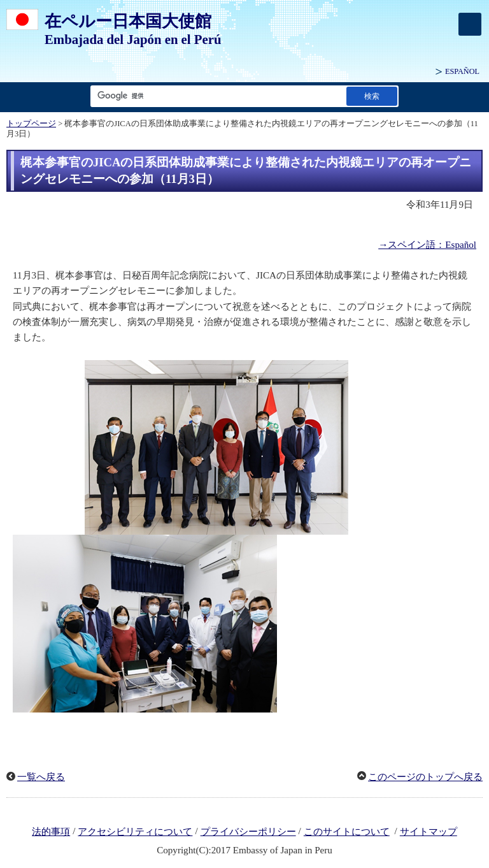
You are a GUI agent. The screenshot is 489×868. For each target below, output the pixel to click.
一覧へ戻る (41, 777)
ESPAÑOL (462, 71)
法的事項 (51, 832)
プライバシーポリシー (248, 832)
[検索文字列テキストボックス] (216, 96)
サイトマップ (429, 832)
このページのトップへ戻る (425, 777)
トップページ (31, 124)
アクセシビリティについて (135, 832)
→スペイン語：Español (427, 245)
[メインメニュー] (470, 24)
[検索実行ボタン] (372, 96)
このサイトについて (347, 832)
